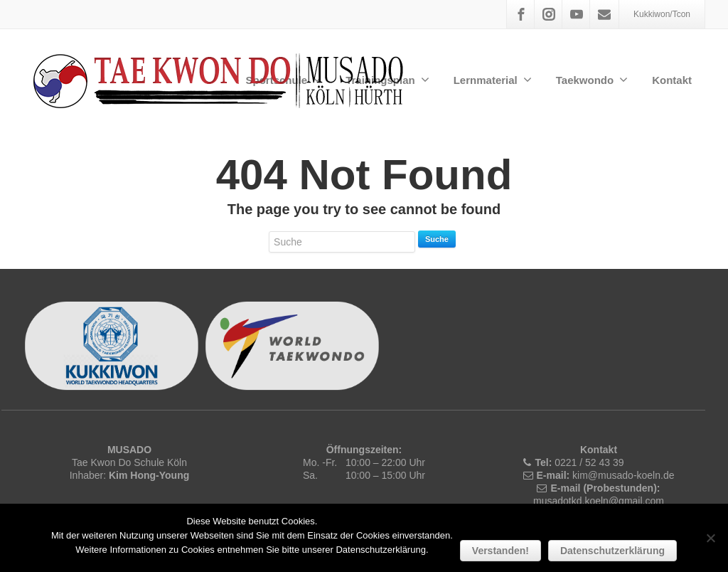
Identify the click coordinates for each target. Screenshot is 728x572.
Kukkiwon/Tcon (662, 14)
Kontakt (672, 80)
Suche (437, 239)
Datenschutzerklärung (612, 551)
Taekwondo (592, 80)
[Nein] (710, 538)
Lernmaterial (493, 80)
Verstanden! (500, 551)
